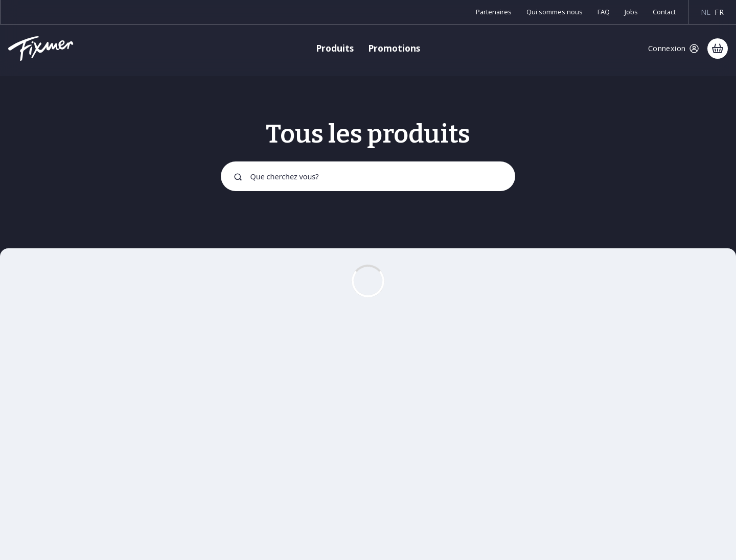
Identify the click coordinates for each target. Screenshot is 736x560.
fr (719, 12)
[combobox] (368, 176)
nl (706, 12)
